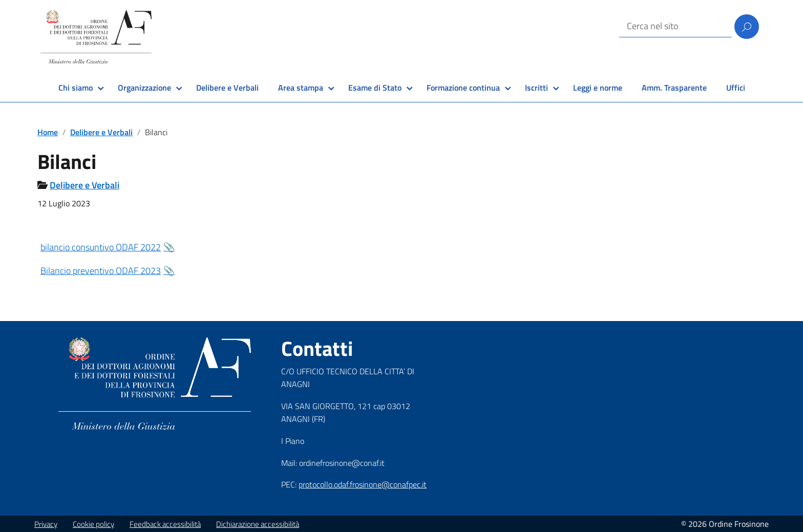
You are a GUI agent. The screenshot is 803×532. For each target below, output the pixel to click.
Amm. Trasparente (674, 88)
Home (48, 132)
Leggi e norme (598, 88)
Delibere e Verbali (227, 88)
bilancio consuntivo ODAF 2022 (101, 247)
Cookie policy (93, 524)
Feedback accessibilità (165, 524)
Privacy (46, 524)
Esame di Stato (375, 88)
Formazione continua (463, 88)
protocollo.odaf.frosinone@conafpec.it (363, 484)
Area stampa (301, 88)
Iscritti (536, 88)
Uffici (736, 88)
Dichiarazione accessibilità (258, 524)
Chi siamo (76, 88)
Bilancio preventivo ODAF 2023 (101, 271)
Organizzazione (144, 88)
